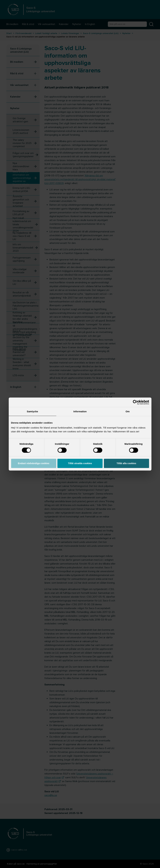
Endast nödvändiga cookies (34, 463)
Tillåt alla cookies (126, 463)
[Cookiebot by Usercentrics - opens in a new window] (135, 402)
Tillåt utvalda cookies (80, 463)
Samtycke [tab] (32, 411)
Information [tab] (80, 411)
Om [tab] (128, 411)
